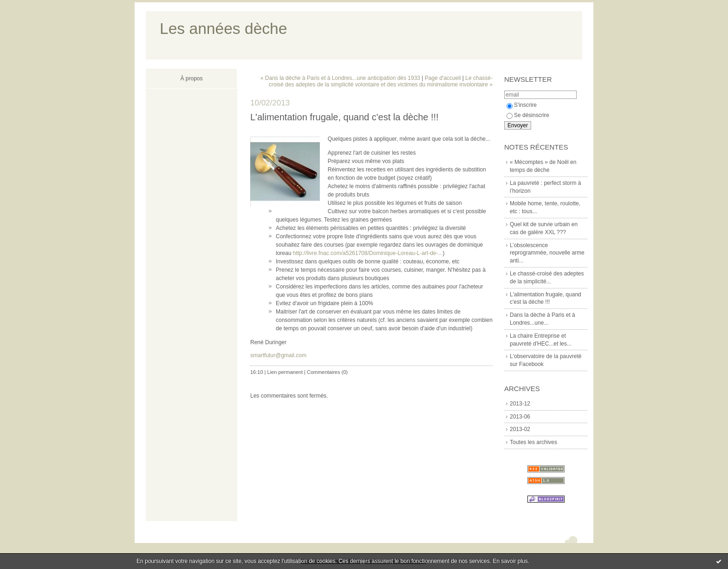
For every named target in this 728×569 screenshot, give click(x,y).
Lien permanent (285, 372)
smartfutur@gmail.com (278, 355)
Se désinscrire (528, 115)
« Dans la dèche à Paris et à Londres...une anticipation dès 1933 (340, 78)
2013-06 (520, 417)
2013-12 (520, 404)
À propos (191, 78)
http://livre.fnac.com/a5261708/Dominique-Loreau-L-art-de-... (368, 253)
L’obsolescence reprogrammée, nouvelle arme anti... (547, 253)
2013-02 (520, 429)
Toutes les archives (533, 442)
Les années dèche (223, 29)
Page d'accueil (443, 78)
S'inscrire (522, 105)
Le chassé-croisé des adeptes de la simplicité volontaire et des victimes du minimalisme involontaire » (381, 81)
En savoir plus (510, 561)
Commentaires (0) (327, 372)
